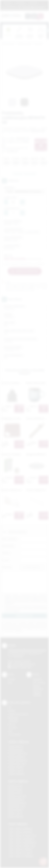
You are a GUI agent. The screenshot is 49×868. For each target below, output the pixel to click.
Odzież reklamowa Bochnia (20, 832)
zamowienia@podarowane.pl (33, 7)
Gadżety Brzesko (16, 750)
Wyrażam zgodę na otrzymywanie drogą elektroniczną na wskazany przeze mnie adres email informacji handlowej (26, 609)
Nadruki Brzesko (15, 789)
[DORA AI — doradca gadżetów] (43, 862)
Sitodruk (12, 711)
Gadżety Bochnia (16, 747)
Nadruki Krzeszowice (18, 796)
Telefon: (6, 553)
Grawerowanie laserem (19, 714)
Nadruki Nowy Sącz (17, 806)
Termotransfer (15, 735)
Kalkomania (13, 718)
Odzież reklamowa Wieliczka (21, 856)
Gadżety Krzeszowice (18, 753)
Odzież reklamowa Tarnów (20, 853)
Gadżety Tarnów (16, 770)
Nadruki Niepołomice (17, 803)
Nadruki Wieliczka (16, 817)
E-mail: (5, 560)
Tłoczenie (13, 728)
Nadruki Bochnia (15, 786)
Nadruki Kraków (15, 793)
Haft (10, 731)
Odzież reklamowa (18, 824)
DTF (10, 707)
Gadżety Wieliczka (16, 774)
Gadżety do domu (24, 44)
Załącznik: (7, 567)
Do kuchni (38, 44)
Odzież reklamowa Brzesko (20, 829)
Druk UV (12, 724)
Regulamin (8, 3)
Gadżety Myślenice (17, 757)
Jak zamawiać (20, 3)
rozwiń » (16, 611)
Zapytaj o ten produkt (25, 174)
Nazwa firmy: (8, 546)
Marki (43, 3)
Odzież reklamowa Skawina (20, 849)
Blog (10, 683)
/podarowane (26, 667)
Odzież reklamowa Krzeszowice (23, 836)
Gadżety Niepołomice (18, 760)
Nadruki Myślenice (16, 800)
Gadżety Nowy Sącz (17, 764)
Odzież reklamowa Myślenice (21, 839)
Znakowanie (33, 3)
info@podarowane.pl (26, 664)
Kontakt (12, 679)
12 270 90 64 (11, 7)
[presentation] (47, 30)
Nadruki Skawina (15, 810)
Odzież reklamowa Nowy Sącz (22, 846)
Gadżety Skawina (16, 767)
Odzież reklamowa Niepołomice (22, 842)
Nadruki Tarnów (15, 813)
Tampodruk (13, 721)
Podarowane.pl (8, 44)
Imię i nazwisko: (10, 539)
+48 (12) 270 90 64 (22, 661)
